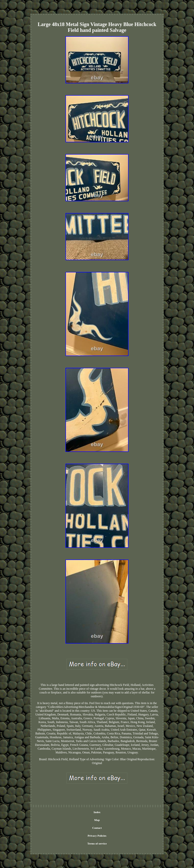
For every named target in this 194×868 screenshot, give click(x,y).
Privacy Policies (97, 836)
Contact (97, 828)
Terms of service (97, 843)
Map (97, 820)
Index (97, 812)
